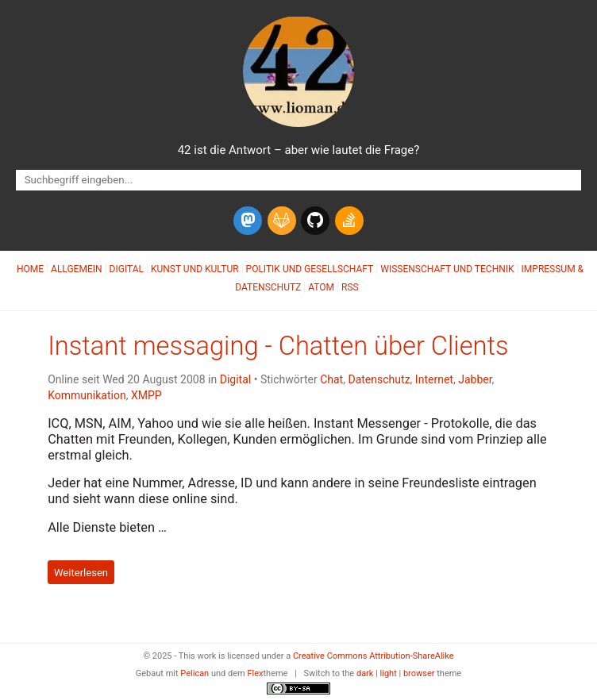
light (389, 673)
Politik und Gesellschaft (310, 269)
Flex (255, 673)
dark (365, 673)
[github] (315, 221)
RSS (350, 287)
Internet (434, 379)
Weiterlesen (81, 572)
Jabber (475, 379)
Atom (321, 287)
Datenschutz (379, 379)
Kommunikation (87, 395)
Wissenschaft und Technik (447, 269)
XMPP (146, 395)
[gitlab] (282, 221)
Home (30, 269)
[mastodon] (248, 221)
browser (419, 673)
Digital (127, 269)
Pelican (195, 673)
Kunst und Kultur (195, 269)
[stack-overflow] (349, 221)
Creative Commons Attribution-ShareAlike (374, 656)
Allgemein (77, 269)
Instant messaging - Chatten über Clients (278, 346)
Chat (331, 379)
